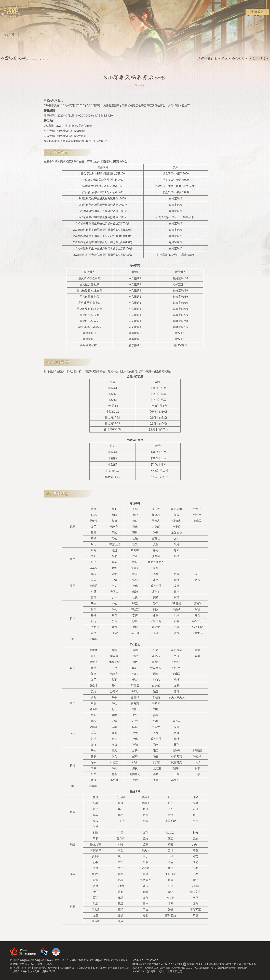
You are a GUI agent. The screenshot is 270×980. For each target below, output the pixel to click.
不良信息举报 (83, 968)
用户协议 (15, 968)
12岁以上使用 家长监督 (105, 968)
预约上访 (243, 968)
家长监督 (177, 971)
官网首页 (257, 12)
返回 (10, 35)
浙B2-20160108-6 (149, 960)
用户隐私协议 (67, 968)
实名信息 (27, 968)
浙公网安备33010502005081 (202, 964)
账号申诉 (53, 968)
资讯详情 (259, 58)
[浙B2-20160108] (173, 964)
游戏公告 (238, 58)
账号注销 (124, 968)
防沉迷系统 (40, 968)
